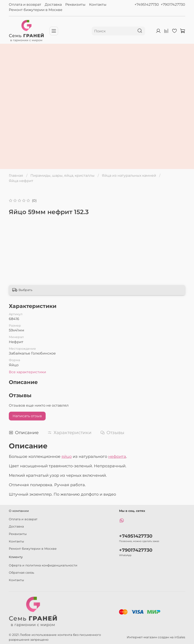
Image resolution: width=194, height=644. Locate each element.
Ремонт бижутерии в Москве (36, 10)
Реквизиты (75, 5)
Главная (16, 176)
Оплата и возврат (25, 5)
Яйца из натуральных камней (129, 176)
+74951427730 (147, 5)
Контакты (98, 5)
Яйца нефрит (21, 181)
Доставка (53, 5)
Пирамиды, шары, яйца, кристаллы (62, 176)
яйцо (67, 457)
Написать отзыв (27, 416)
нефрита (117, 457)
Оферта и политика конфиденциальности (43, 565)
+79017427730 (173, 5)
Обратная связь (21, 573)
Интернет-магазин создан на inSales (156, 637)
